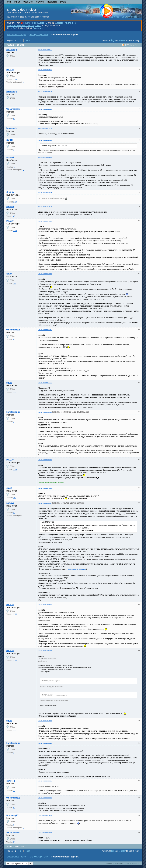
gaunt (9, 274)
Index (17, 2)
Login (63, 2)
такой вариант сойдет (77, 569)
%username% (13, 109)
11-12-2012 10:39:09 (45, 460)
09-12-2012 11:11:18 (45, 109)
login (114, 40)
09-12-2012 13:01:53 (45, 128)
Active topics (113, 17)
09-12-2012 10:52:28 (45, 92)
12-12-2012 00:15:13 (45, 651)
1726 (15, 202)
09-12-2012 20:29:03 (45, 207)
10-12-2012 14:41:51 (45, 330)
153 (15, 284)
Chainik (10, 192)
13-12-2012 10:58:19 (45, 743)
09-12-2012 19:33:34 (45, 192)
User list (28, 2)
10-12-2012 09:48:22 (45, 274)
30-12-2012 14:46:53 (45, 832)
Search (40, 2)
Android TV (70, 23)
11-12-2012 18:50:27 (45, 503)
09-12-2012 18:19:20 (45, 140)
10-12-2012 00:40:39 (45, 221)
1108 (15, 79)
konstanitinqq (13, 412)
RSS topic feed (132, 45)
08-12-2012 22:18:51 (45, 50)
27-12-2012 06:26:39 (45, 798)
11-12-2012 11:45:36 (45, 488)
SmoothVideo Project (21, 10)
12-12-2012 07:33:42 (45, 721)
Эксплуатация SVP (39, 35)
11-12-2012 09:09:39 (45, 412)
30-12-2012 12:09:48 (45, 815)
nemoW (10, 157)
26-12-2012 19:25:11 (45, 781)
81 (14, 119)
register (122, 40)
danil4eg (11, 781)
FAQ (15, 28)
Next (28, 40)
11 (14, 791)
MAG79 (10, 70)
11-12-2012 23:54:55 (45, 605)
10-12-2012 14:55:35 (45, 383)
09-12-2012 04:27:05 (45, 70)
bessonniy (12, 50)
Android (59, 23)
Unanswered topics (131, 17)
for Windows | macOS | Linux (24, 26)
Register (52, 2)
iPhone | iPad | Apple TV (35, 23)
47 (14, 167)
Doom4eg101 (13, 815)
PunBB (115, 863)
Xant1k (10, 140)
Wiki (9, 2)
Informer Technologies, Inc (132, 863)
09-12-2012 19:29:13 (45, 157)
